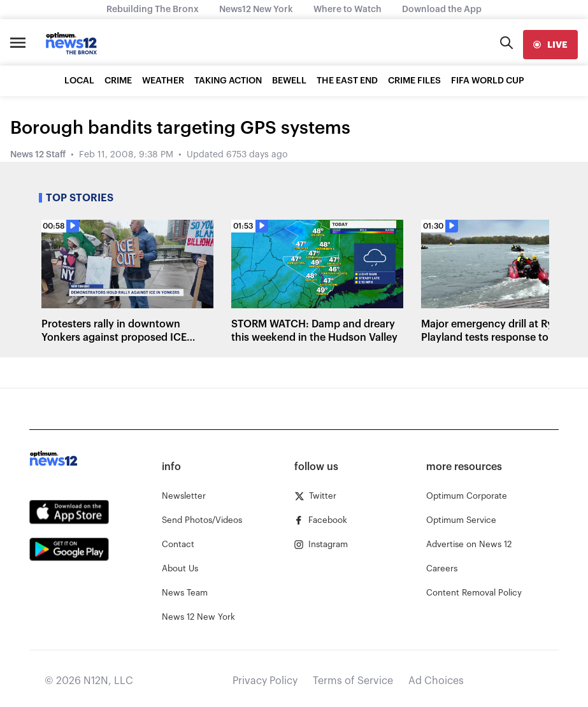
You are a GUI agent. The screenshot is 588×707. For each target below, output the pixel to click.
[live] (550, 45)
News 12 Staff (38, 155)
